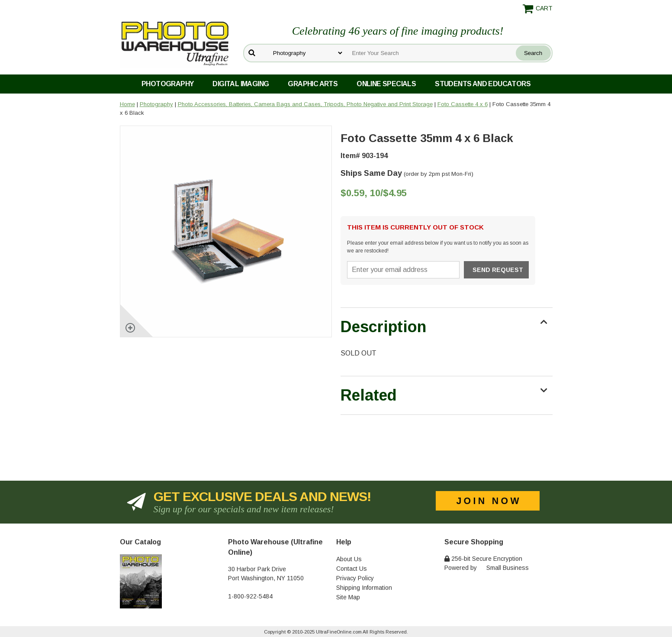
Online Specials (386, 84)
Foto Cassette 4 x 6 (463, 104)
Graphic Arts (313, 84)
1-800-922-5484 (250, 596)
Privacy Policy (355, 578)
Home (127, 104)
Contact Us (352, 569)
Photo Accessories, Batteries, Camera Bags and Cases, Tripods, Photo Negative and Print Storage (305, 104)
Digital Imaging (241, 84)
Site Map (348, 597)
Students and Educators (483, 84)
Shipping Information (364, 588)
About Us (349, 559)
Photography (167, 84)
